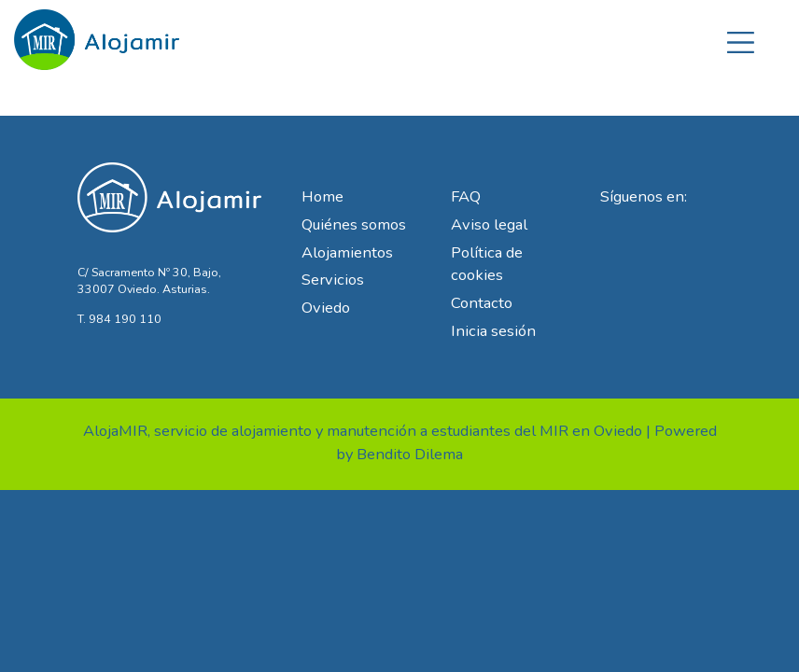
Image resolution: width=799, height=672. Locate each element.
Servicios (333, 280)
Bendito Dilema (410, 454)
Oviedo (326, 308)
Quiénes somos (354, 224)
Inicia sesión (493, 331)
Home (322, 196)
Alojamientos (347, 252)
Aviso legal (489, 224)
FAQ (466, 196)
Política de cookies (487, 264)
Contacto (482, 303)
